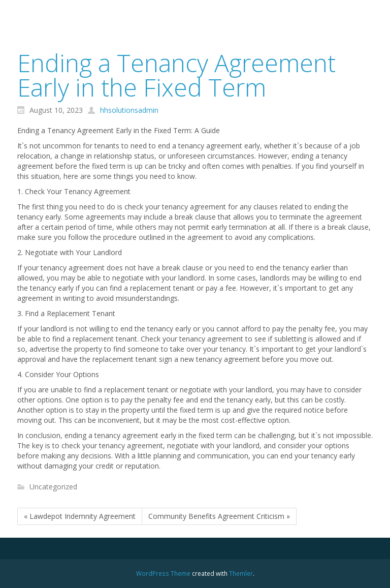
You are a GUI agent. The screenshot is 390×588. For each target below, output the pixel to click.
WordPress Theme (163, 573)
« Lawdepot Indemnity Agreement (80, 516)
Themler (241, 573)
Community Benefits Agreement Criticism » (219, 516)
